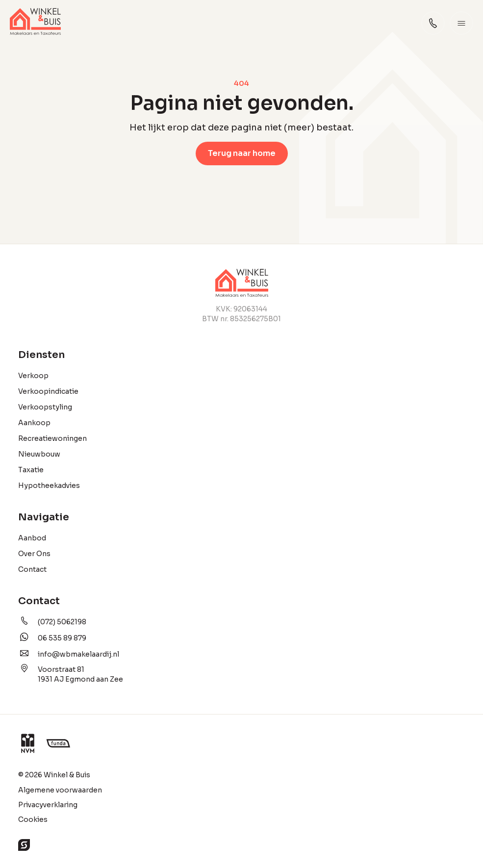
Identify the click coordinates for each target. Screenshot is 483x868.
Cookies (33, 819)
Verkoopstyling (45, 407)
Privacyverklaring (48, 805)
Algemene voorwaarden (60, 790)
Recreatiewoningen (52, 438)
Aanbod (32, 538)
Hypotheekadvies (49, 485)
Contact (32, 569)
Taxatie (31, 470)
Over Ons (34, 554)
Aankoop (34, 423)
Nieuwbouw (39, 454)
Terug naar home (242, 153)
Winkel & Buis (67, 775)
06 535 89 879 (52, 638)
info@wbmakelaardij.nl (69, 654)
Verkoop (33, 376)
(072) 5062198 (52, 622)
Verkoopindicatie (48, 391)
